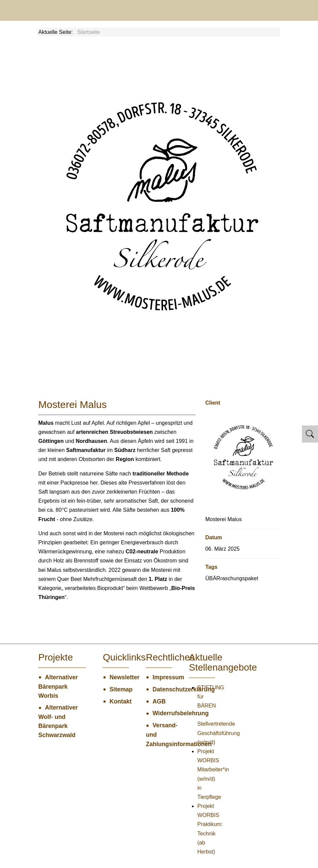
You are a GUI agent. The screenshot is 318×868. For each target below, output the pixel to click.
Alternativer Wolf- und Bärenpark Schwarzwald (58, 721)
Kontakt (119, 701)
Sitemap (119, 689)
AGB (159, 701)
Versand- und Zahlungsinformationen (159, 735)
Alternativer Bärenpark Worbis (58, 687)
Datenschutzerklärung (162, 689)
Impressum (162, 677)
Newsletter (119, 677)
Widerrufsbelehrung (162, 713)
